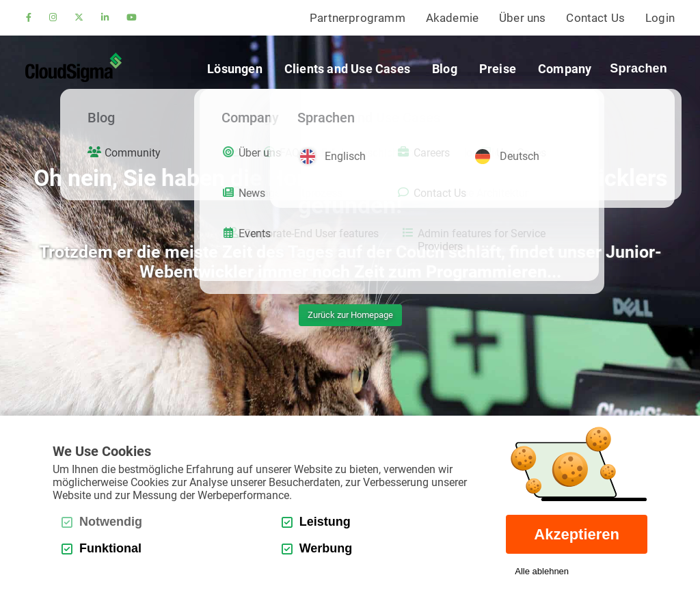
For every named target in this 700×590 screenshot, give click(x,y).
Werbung (317, 548)
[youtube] (132, 18)
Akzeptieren (577, 534)
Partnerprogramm (358, 18)
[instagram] (53, 18)
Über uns (522, 18)
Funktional (102, 548)
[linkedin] (105, 18)
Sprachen (638, 68)
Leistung (316, 522)
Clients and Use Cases (347, 69)
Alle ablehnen (542, 571)
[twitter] (79, 18)
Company (565, 69)
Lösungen (235, 69)
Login (660, 18)
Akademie (452, 18)
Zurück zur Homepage (350, 315)
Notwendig (102, 522)
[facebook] (29, 18)
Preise (498, 69)
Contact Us (595, 18)
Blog (445, 69)
